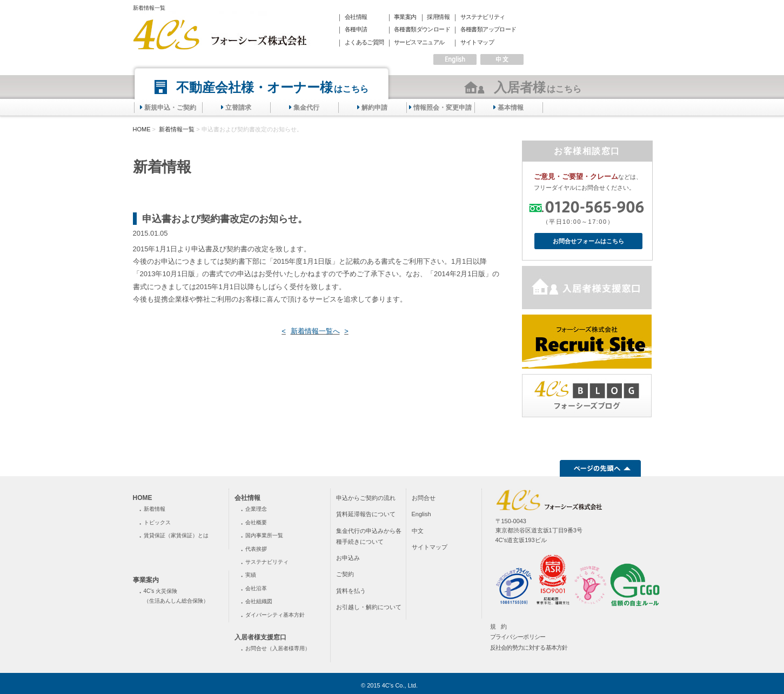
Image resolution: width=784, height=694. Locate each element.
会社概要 (256, 522)
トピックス (157, 522)
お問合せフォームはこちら (588, 241)
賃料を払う (351, 591)
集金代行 (306, 108)
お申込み (348, 558)
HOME (142, 129)
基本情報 (511, 108)
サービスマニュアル (419, 42)
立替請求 (238, 108)
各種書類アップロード (488, 29)
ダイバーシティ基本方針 (275, 615)
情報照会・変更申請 (443, 108)
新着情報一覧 (176, 129)
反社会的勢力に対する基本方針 (529, 648)
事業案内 (405, 17)
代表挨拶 (256, 549)
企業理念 (256, 509)
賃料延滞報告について (366, 514)
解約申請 (374, 108)
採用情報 (438, 17)
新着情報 (155, 509)
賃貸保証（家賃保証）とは (176, 535)
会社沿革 (256, 588)
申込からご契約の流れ (366, 498)
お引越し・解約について (369, 607)
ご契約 (345, 574)
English (421, 514)
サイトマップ (477, 42)
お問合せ (424, 498)
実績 (251, 575)
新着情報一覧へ (315, 331)
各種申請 (356, 29)
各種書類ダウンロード (422, 29)
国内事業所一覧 (264, 535)
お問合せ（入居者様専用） (278, 648)
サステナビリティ (483, 17)
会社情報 (356, 17)
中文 (418, 531)
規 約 (498, 626)
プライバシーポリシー (518, 637)
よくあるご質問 (364, 42)
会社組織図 (259, 601)
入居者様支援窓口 (260, 637)
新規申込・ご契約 (170, 108)
